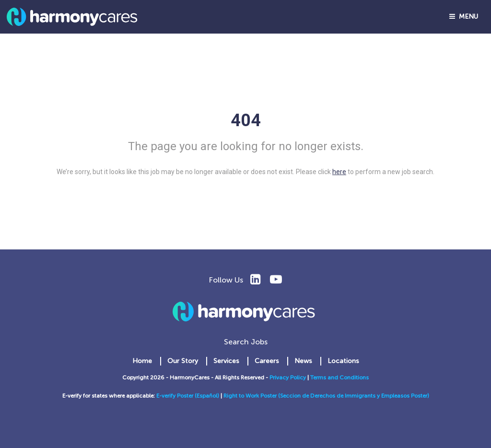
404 (246, 120)
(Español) (207, 396)
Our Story (183, 361)
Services (226, 361)
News (303, 361)
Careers (267, 361)
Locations (343, 361)
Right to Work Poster (251, 396)
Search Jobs (246, 342)
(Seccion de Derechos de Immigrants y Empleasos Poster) (354, 396)
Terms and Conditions (339, 377)
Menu (464, 17)
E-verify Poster (175, 396)
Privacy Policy (288, 377)
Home (142, 361)
